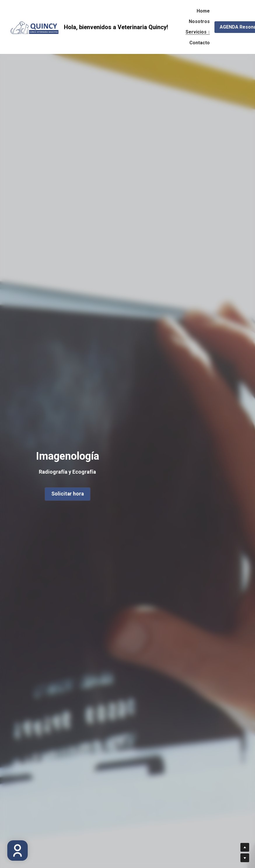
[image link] (35, 26)
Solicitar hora (67, 492)
